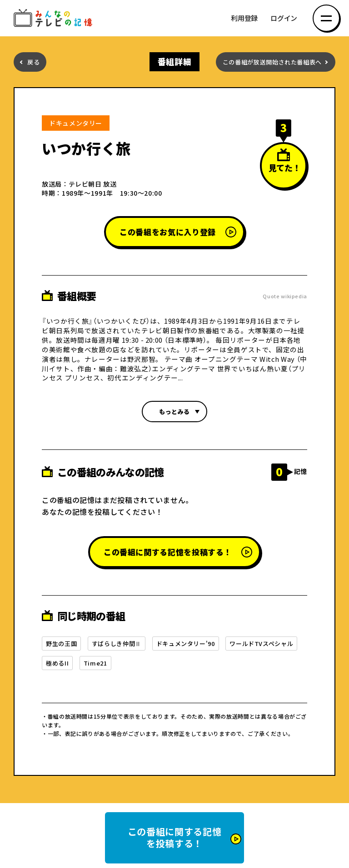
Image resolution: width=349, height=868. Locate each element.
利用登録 (244, 18)
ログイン (284, 18)
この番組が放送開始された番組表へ (272, 62)
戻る (33, 62)
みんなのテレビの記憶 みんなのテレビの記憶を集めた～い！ (55, 18)
